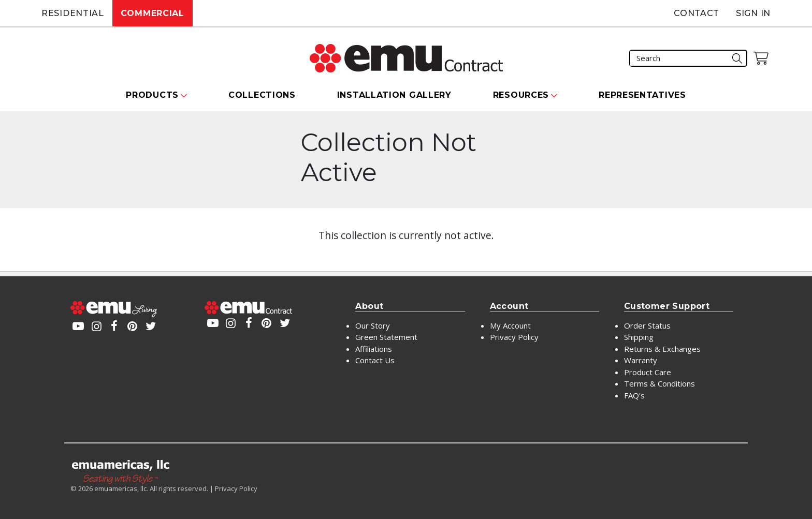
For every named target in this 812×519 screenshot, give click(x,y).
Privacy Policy (514, 337)
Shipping (639, 337)
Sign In (753, 13)
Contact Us (375, 360)
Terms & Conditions (659, 383)
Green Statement (386, 337)
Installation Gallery (394, 95)
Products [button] (152, 95)
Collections (262, 95)
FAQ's (634, 395)
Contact (697, 13)
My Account (510, 325)
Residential (73, 13)
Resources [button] (521, 95)
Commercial (153, 13)
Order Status (647, 325)
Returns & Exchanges (662, 349)
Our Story (373, 325)
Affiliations (374, 349)
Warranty (641, 360)
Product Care (648, 372)
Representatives (642, 95)
